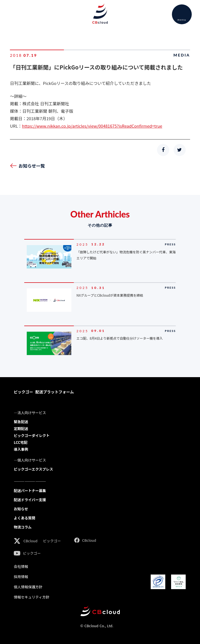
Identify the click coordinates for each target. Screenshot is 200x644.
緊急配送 (21, 422)
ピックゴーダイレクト (32, 435)
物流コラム (23, 527)
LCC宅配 (21, 442)
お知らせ (21, 509)
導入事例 (21, 449)
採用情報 (21, 577)
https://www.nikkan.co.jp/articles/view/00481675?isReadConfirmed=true (92, 126)
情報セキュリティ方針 (32, 597)
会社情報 (21, 566)
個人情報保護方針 (28, 587)
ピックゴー (52, 541)
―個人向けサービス (30, 460)
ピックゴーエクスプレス (33, 469)
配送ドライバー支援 (30, 500)
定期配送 (21, 429)
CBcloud (30, 541)
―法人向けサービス (30, 413)
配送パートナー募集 (30, 491)
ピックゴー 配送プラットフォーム (44, 392)
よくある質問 (25, 518)
